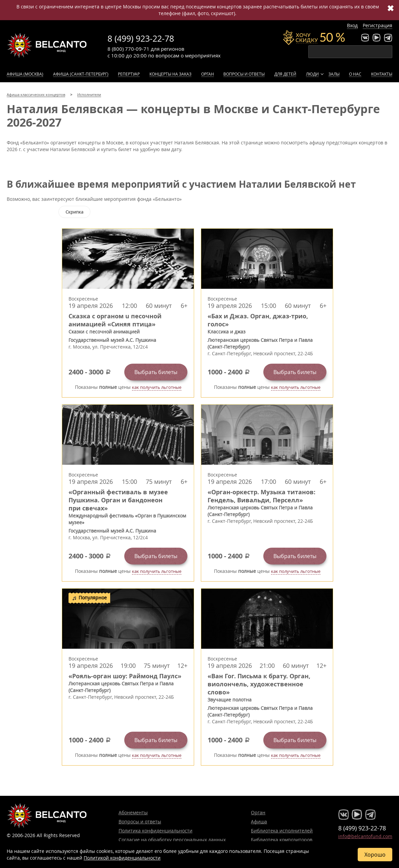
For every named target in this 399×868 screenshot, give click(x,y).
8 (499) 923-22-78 (141, 38)
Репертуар (129, 74)
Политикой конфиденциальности (122, 858)
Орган (208, 74)
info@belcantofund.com (365, 836)
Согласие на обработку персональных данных (172, 840)
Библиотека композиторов (282, 840)
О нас (355, 74)
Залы (334, 74)
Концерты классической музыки (47, 45)
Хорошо (375, 855)
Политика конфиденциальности (156, 831)
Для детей (285, 74)
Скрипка (74, 212)
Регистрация (378, 25)
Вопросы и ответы (244, 74)
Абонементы (133, 812)
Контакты (382, 74)
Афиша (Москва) (25, 74)
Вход (352, 25)
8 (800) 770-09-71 (128, 49)
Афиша (259, 821)
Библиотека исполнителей (282, 831)
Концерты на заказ (170, 74)
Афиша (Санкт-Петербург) (81, 74)
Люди (312, 74)
